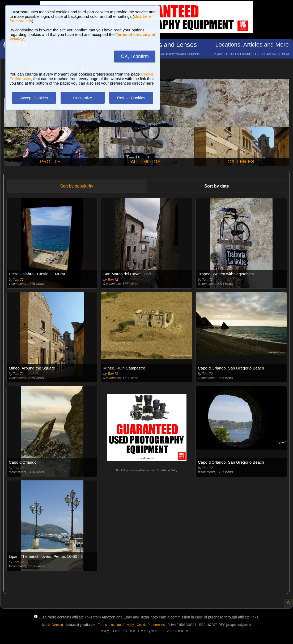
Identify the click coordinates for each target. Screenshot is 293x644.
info (174, 470)
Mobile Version (52, 625)
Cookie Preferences (151, 625)
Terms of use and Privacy (116, 625)
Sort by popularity (77, 186)
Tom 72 (18, 280)
